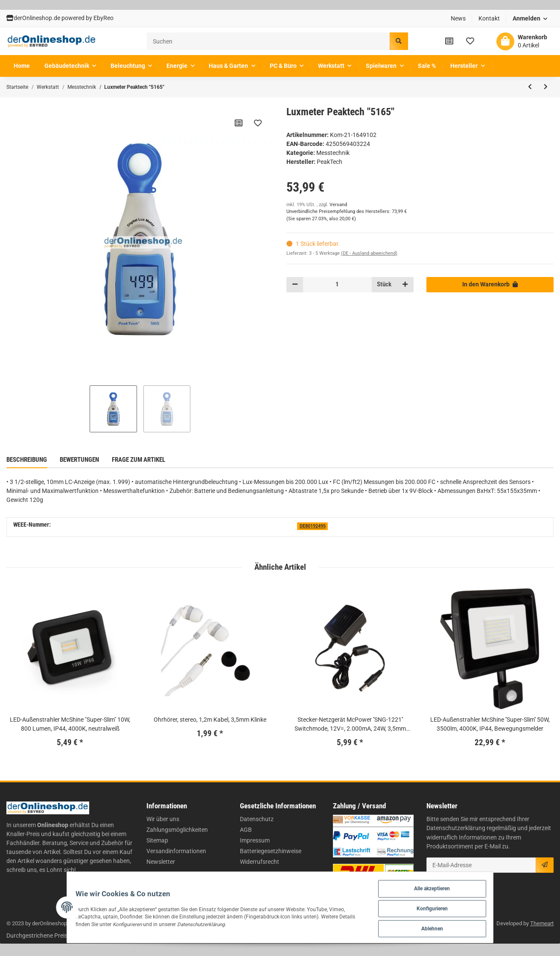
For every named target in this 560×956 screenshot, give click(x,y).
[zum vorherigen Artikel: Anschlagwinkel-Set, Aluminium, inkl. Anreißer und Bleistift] (530, 87)
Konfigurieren (455, 907)
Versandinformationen (176, 851)
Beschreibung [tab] (27, 460)
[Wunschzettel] (470, 41)
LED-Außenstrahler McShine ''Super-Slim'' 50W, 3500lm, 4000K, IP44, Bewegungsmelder (490, 724)
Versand (338, 205)
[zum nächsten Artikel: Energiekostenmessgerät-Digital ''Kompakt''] (546, 87)
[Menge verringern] (295, 285)
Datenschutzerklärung (456, 828)
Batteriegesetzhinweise (271, 851)
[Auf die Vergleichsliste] (238, 123)
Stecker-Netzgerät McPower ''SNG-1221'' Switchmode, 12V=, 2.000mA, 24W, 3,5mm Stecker (350, 725)
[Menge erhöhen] (405, 285)
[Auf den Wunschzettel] (257, 123)
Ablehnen (455, 928)
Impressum (255, 840)
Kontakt (489, 18)
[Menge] (337, 285)
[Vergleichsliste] (449, 41)
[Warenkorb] (522, 41)
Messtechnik (333, 153)
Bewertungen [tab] (79, 460)
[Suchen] (268, 41)
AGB (246, 830)
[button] (530, 19)
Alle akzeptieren (454, 886)
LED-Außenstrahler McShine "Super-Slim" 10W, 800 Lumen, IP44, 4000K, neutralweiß (70, 724)
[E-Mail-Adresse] (481, 865)
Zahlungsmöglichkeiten (177, 830)
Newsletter (161, 862)
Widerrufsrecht (260, 862)
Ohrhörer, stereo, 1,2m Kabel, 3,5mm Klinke (210, 720)
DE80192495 (313, 526)
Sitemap (157, 840)
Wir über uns (163, 819)
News (458, 18)
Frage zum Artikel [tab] (139, 460)
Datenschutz (257, 819)
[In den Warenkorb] (490, 285)
